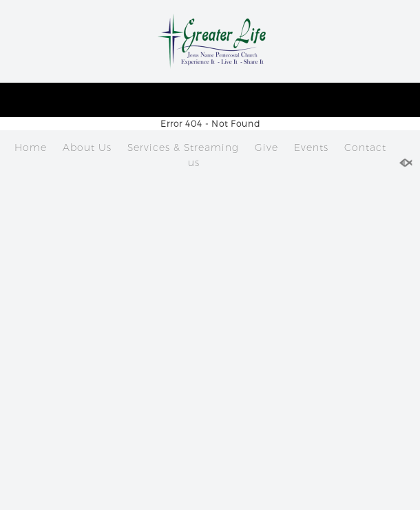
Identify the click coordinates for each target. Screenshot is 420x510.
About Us (87, 147)
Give (266, 147)
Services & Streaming (183, 147)
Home (31, 147)
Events (311, 147)
